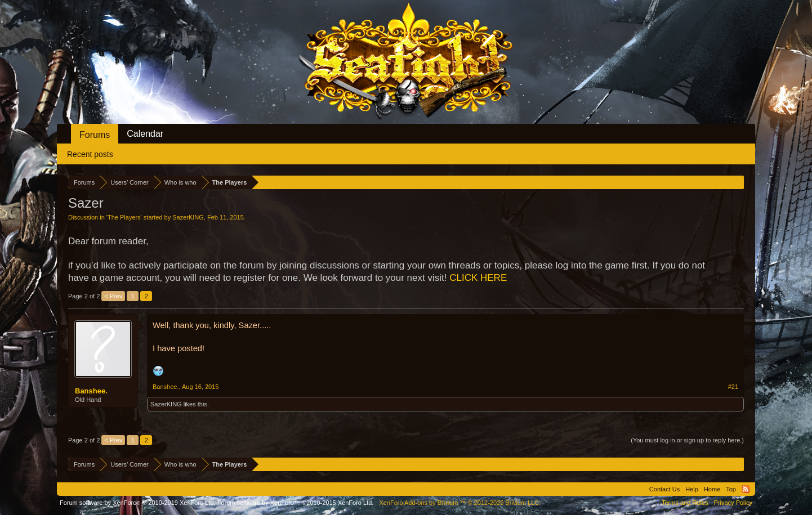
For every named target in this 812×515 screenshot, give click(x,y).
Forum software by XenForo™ (296, 503)
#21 (733, 387)
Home (712, 489)
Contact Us (664, 489)
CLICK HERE (478, 278)
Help (692, 489)
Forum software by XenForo (138, 503)
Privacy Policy (733, 503)
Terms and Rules (685, 503)
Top (731, 489)
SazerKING (188, 217)
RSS (746, 489)
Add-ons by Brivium (460, 503)
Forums (95, 135)
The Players (124, 217)
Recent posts (90, 154)
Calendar (145, 134)
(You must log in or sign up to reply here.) (687, 440)
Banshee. (91, 391)
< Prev (113, 296)
